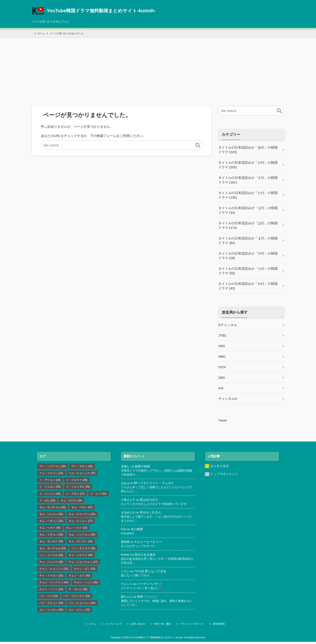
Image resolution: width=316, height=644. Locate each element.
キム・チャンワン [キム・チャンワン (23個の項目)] (82, 515)
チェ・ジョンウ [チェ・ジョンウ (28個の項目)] (51, 565)
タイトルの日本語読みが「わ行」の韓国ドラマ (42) (248, 286)
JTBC (223, 335)
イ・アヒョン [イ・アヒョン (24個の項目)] (50, 480)
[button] (198, 145)
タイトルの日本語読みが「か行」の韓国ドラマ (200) (248, 165)
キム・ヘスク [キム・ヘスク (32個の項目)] (77, 529)
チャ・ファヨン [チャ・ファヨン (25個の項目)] (51, 578)
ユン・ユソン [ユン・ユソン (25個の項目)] (79, 614)
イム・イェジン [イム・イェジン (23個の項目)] (51, 473)
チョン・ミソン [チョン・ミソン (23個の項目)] (51, 592)
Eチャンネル (228, 325)
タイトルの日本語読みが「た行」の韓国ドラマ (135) (248, 195)
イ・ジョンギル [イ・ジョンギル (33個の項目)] (78, 487)
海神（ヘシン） (149, 599)
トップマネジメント (224, 474)
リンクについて (122, 627)
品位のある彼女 (146, 556)
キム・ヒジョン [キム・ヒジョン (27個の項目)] (81, 522)
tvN (221, 388)
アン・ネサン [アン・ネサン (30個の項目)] (82, 466)
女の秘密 (137, 530)
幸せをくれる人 (152, 514)
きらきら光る (220, 466)
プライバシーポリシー (188, 627)
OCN (222, 367)
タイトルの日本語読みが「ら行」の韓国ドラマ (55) (248, 271)
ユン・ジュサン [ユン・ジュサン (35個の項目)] (51, 614)
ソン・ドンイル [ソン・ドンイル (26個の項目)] (51, 558)
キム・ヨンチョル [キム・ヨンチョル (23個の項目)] (53, 551)
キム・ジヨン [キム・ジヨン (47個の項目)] (82, 508)
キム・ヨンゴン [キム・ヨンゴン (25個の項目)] (81, 544)
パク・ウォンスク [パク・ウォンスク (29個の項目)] (77, 599)
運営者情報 (211, 627)
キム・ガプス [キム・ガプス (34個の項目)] (71, 501)
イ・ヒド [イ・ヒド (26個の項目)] (98, 494)
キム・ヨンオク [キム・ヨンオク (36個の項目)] (51, 544)
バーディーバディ (151, 586)
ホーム (105, 627)
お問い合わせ (142, 627)
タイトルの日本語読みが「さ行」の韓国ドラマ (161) (248, 180)
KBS (222, 346)
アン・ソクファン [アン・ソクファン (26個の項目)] (53, 466)
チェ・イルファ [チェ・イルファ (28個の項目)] (81, 558)
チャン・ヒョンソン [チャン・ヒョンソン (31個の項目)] (54, 572)
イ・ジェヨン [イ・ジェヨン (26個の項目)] (50, 487)
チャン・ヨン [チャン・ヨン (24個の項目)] (85, 572)
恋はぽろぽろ (151, 501)
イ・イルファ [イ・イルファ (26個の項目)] (77, 480)
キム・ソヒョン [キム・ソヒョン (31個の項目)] (51, 515)
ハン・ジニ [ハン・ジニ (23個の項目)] (49, 599)
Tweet (223, 420)
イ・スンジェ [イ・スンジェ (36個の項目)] (50, 494)
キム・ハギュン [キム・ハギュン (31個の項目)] (51, 522)
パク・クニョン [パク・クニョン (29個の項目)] (51, 606)
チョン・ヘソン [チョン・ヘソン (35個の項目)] (86, 585)
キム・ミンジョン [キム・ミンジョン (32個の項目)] (82, 536)
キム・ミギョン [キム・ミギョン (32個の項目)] (51, 536)
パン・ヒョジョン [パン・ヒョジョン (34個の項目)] (82, 606)
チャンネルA (228, 399)
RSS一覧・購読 (163, 627)
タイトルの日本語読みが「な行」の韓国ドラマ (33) (248, 210)
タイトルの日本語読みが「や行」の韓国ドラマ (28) (248, 256)
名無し (126, 466)
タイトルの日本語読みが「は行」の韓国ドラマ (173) (248, 225)
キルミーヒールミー (149, 543)
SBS (222, 378)
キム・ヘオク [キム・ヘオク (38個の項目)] (50, 529)
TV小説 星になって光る (151, 573)
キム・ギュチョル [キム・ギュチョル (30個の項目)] (53, 508)
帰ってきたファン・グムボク (155, 483)
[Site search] (122, 145)
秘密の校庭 (143, 466)
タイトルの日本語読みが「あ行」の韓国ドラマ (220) (248, 150)
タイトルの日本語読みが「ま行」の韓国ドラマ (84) (248, 240)
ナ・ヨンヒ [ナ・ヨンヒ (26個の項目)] (78, 592)
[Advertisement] (158, 69)
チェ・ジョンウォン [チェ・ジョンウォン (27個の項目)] (83, 565)
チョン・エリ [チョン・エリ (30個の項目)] (79, 578)
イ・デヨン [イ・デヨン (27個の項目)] (75, 494)
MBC (222, 356)
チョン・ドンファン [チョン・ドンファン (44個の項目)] (54, 585)
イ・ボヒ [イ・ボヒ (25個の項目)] (47, 501)
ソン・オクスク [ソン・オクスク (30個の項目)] (83, 551)
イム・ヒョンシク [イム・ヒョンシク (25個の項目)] (82, 473)
